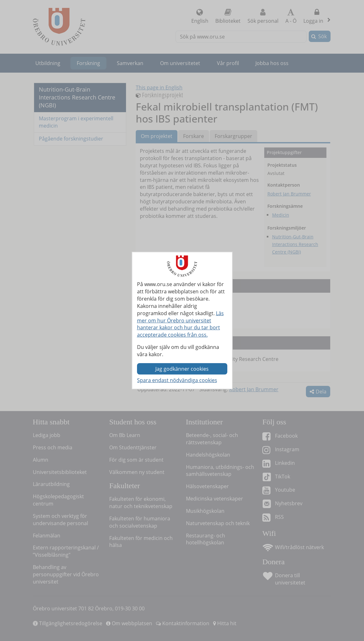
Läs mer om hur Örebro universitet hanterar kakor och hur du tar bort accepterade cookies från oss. (180, 324)
